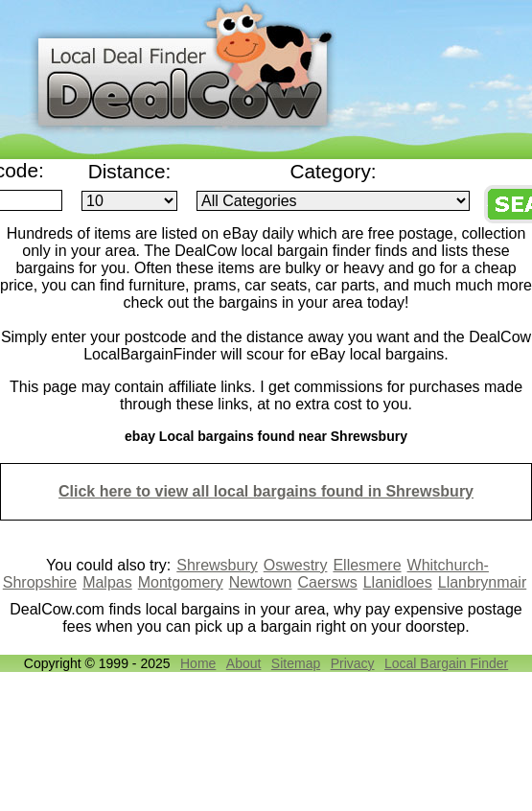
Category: (333, 171)
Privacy (353, 663)
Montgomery (181, 582)
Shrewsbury (217, 565)
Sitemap (296, 663)
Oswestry (296, 565)
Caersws (327, 582)
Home (198, 663)
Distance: (130, 171)
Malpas (107, 582)
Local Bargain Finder (446, 663)
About (244, 663)
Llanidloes (398, 582)
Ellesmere (367, 565)
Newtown (261, 582)
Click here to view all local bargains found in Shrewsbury (266, 491)
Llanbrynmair (482, 582)
